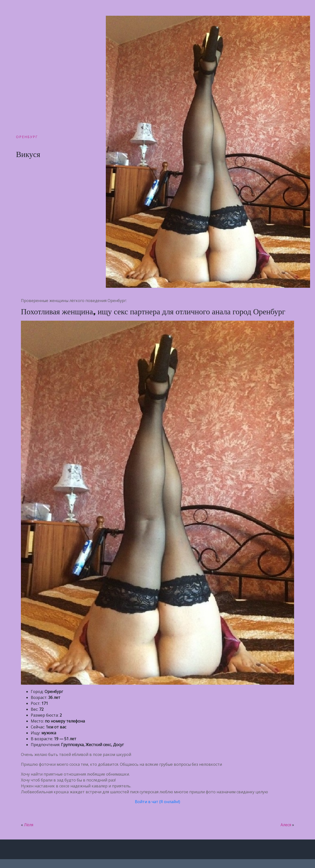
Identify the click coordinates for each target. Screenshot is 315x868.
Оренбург (27, 137)
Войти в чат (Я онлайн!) (157, 802)
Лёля (29, 825)
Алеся (286, 825)
